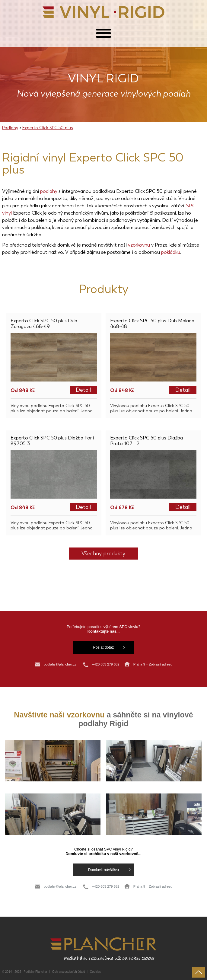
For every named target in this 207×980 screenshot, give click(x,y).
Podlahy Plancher (35, 972)
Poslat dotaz (104, 647)
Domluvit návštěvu (104, 870)
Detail (83, 390)
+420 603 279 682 (106, 664)
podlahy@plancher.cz (60, 664)
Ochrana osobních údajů (69, 972)
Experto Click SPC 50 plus (48, 128)
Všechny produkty (103, 554)
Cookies (95, 972)
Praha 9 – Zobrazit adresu (153, 664)
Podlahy (10, 128)
